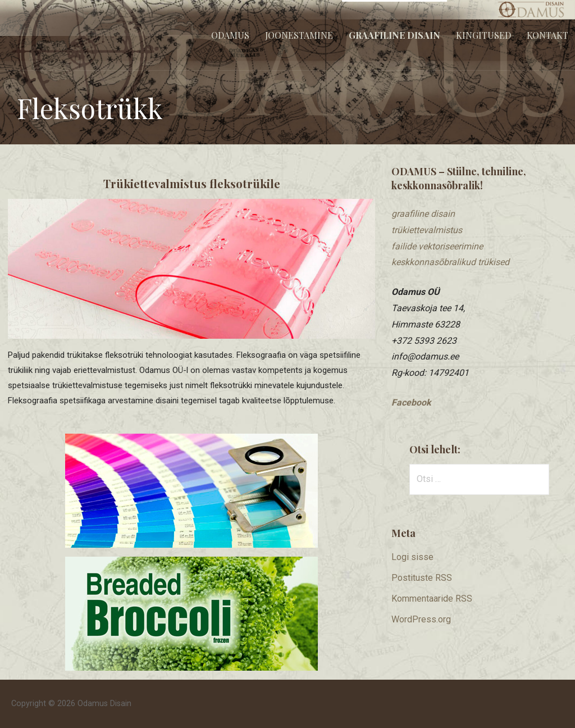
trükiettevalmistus (427, 230)
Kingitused (483, 35)
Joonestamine (299, 35)
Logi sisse (412, 557)
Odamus (230, 35)
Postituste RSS (422, 578)
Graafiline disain (394, 35)
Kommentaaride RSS (432, 599)
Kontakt (547, 35)
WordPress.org (421, 619)
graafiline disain (423, 214)
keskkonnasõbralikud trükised (450, 262)
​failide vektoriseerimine (437, 246)
